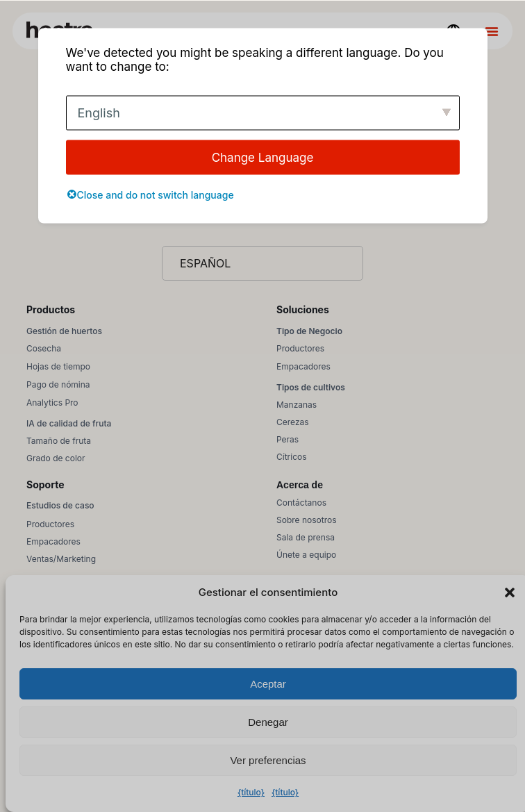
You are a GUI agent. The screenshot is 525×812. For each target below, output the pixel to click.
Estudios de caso (60, 505)
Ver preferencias (268, 760)
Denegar (268, 722)
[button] (510, 593)
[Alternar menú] (492, 31)
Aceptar (268, 684)
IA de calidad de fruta (69, 423)
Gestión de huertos (64, 331)
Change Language (263, 157)
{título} (251, 792)
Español (205, 263)
